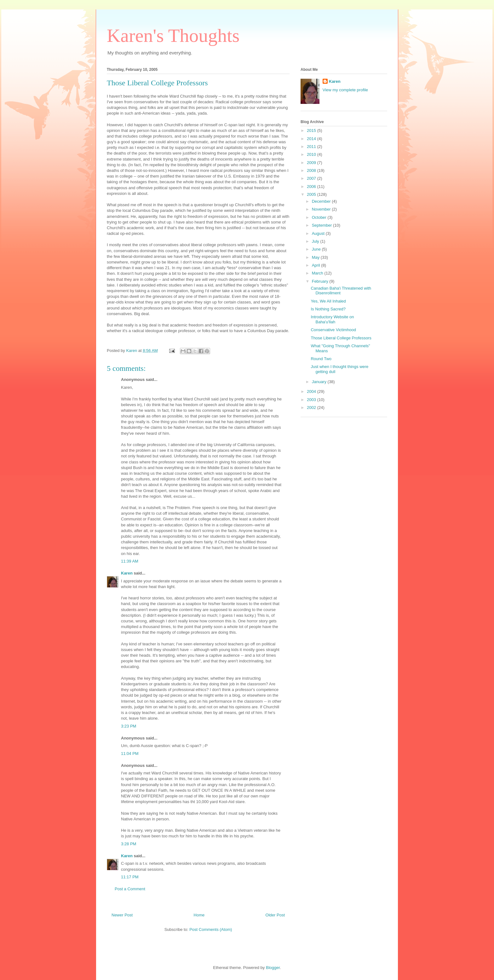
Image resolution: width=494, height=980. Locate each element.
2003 (312, 400)
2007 (312, 178)
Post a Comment (130, 889)
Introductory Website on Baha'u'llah (332, 319)
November (322, 209)
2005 (312, 194)
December (322, 201)
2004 (312, 391)
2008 (312, 170)
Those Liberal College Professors (341, 338)
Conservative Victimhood (333, 330)
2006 (312, 187)
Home (199, 915)
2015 (312, 130)
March (318, 273)
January (320, 382)
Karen (127, 573)
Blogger (273, 968)
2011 (312, 147)
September (322, 225)
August (319, 233)
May (316, 257)
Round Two (321, 359)
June (317, 249)
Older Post (275, 915)
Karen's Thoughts (173, 36)
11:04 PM (130, 753)
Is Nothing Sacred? (328, 309)
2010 (312, 154)
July (316, 241)
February (321, 281)
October (320, 217)
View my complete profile (345, 90)
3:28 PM (129, 844)
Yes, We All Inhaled (328, 301)
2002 (312, 408)
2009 (312, 163)
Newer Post (122, 915)
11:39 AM (130, 561)
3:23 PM (129, 726)
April (317, 265)
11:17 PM (130, 877)
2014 (312, 139)
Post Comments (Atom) (211, 929)
